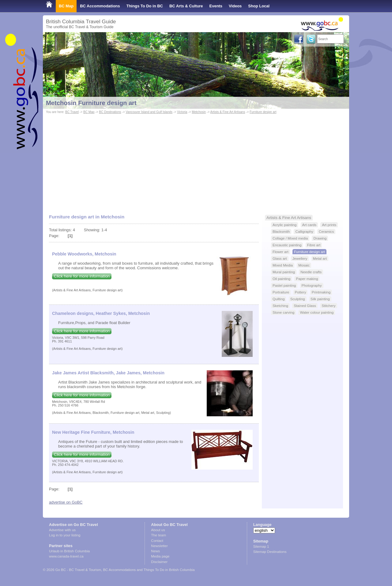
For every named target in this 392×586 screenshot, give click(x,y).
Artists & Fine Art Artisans (228, 112)
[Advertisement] (196, 161)
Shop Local (259, 6)
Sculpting (298, 299)
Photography (312, 285)
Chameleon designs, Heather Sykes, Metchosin (101, 313)
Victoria (182, 112)
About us (158, 530)
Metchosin (199, 112)
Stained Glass (305, 306)
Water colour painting (317, 312)
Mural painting (284, 272)
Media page (160, 556)
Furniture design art (263, 112)
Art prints (329, 225)
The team (158, 535)
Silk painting (320, 299)
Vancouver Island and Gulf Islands (149, 112)
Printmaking (321, 292)
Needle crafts (311, 272)
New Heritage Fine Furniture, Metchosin (93, 432)
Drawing (320, 238)
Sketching (280, 306)
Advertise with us (62, 530)
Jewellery (300, 258)
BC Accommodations (100, 6)
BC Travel (72, 112)
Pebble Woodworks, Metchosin (84, 254)
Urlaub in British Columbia (69, 551)
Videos (235, 6)
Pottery (301, 292)
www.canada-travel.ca (66, 556)
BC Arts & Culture (186, 6)
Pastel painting (284, 285)
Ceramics (326, 231)
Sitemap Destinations (270, 552)
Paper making (307, 279)
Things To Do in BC (145, 6)
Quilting (279, 299)
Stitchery (328, 306)
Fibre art (314, 245)
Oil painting (281, 279)
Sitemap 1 (261, 546)
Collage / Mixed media (290, 238)
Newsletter (159, 546)
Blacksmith (281, 231)
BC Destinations (110, 112)
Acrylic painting (285, 225)
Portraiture (281, 292)
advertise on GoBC (66, 502)
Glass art (280, 258)
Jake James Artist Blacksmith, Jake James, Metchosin (108, 373)
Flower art (281, 252)
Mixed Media (283, 265)
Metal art (320, 258)
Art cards (309, 225)
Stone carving (283, 312)
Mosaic (304, 265)
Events (216, 6)
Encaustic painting (287, 245)
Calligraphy (304, 231)
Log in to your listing (65, 535)
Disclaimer (159, 562)
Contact (157, 541)
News (155, 551)
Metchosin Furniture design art (91, 103)
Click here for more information (82, 276)
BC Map (66, 6)
